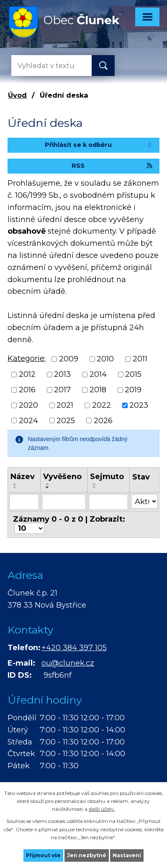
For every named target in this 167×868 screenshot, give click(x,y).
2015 (133, 374)
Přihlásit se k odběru (99, 145)
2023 (139, 405)
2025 (66, 420)
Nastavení (127, 855)
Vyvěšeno (62, 477)
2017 (62, 390)
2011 (140, 359)
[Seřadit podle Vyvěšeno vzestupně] (48, 484)
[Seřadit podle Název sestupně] (15, 487)
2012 (27, 374)
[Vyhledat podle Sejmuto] (108, 502)
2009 (69, 359)
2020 (28, 405)
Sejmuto (107, 477)
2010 (105, 359)
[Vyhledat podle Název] (24, 502)
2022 (101, 405)
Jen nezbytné (87, 855)
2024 (28, 420)
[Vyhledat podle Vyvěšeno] (64, 502)
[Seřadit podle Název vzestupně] (15, 484)
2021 (65, 405)
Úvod (17, 95)
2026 (103, 420)
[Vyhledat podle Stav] (144, 501)
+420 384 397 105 (74, 648)
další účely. (102, 809)
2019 (133, 390)
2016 (27, 390)
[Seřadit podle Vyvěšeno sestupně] (48, 487)
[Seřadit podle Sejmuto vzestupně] (95, 484)
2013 (62, 374)
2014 (98, 374)
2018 (98, 390)
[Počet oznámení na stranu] (29, 528)
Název (23, 477)
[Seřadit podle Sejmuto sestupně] (95, 487)
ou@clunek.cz (68, 663)
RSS (112, 166)
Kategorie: (27, 358)
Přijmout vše (43, 855)
